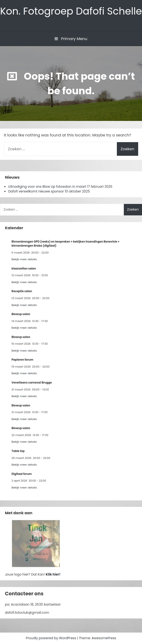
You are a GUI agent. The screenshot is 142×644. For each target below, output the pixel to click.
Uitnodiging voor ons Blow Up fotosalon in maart (47, 187)
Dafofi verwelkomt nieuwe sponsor (36, 191)
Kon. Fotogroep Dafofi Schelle (71, 11)
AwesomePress (104, 638)
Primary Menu (71, 39)
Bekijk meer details (24, 259)
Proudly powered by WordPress (51, 638)
